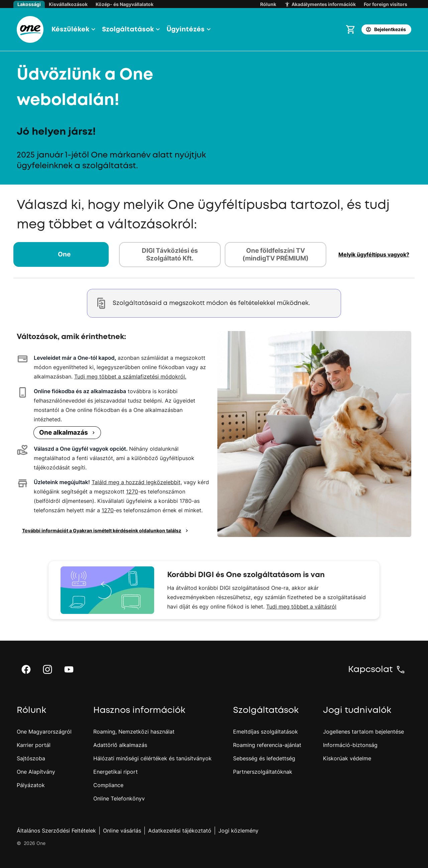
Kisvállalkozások (68, 4)
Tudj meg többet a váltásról (301, 607)
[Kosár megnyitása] (351, 29)
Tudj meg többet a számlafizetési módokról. (130, 376)
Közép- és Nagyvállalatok (125, 4)
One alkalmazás (68, 432)
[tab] (64, 255)
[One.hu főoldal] (30, 29)
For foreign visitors (386, 4)
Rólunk (268, 4)
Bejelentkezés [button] (386, 29)
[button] (73, 29)
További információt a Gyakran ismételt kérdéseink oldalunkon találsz (106, 531)
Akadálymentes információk (320, 4)
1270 (132, 492)
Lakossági (29, 4)
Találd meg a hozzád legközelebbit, (137, 482)
